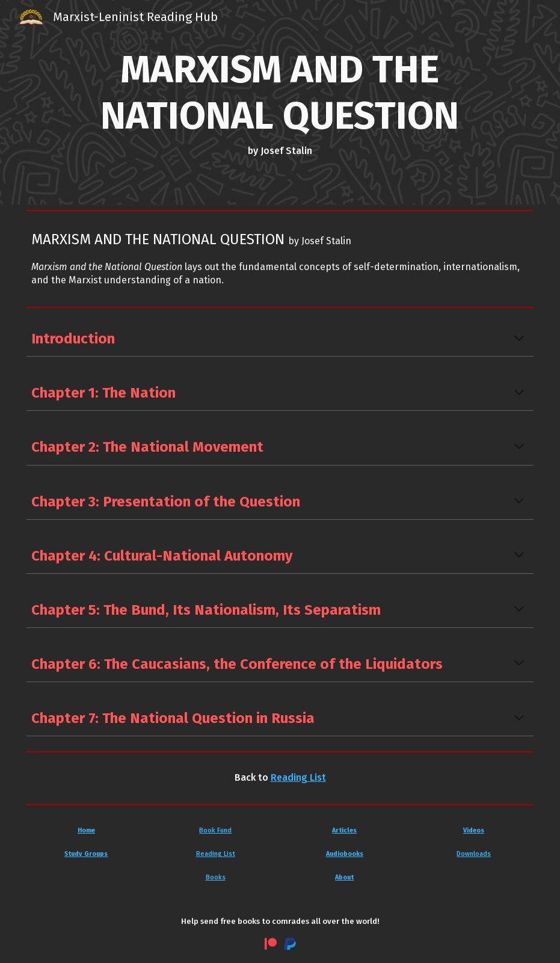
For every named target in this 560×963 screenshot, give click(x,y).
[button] (519, 339)
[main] (280, 102)
